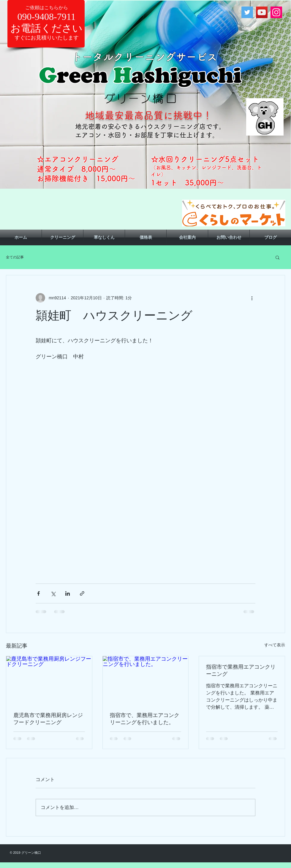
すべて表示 (275, 645)
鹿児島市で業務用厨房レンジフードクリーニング (48, 719)
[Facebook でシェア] (38, 593)
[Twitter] (247, 12)
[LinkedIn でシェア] (68, 593)
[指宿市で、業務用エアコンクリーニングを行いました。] (146, 680)
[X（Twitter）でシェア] (53, 593)
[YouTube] (262, 12)
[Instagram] (276, 12)
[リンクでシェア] (82, 593)
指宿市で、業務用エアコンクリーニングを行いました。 (145, 719)
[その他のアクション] (252, 298)
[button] (277, 257)
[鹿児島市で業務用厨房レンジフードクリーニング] (49, 680)
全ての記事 (15, 257)
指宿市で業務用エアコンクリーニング (241, 670)
